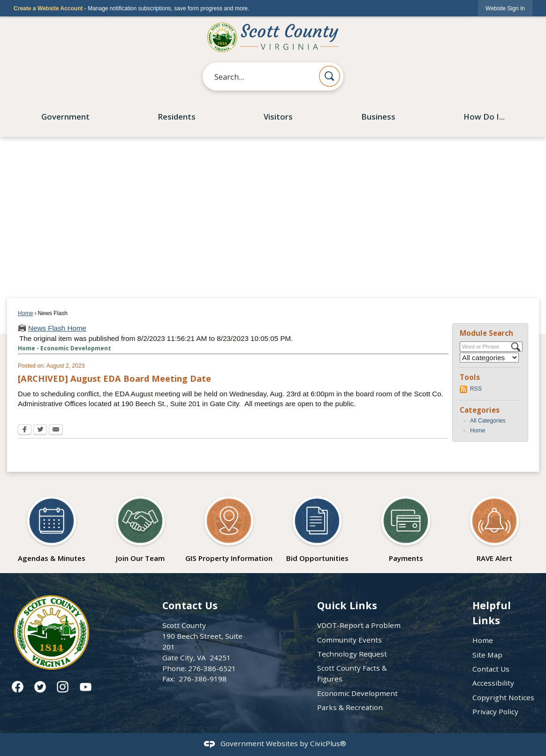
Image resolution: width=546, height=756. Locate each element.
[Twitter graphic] (40, 687)
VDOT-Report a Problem (359, 625)
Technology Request (352, 654)
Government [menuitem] (65, 117)
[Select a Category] (489, 358)
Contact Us (491, 669)
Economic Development (357, 693)
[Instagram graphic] (63, 687)
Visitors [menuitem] (278, 117)
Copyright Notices (503, 697)
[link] (505, 8)
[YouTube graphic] (86, 687)
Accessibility (493, 683)
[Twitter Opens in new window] (40, 431)
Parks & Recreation (350, 707)
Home (25, 313)
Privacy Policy (495, 711)
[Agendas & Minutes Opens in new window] (51, 526)
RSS (476, 389)
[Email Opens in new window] (56, 431)
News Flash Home (57, 328)
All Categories (488, 421)
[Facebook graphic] (18, 687)
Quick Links (347, 605)
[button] (330, 76)
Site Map (487, 655)
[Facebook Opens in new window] (25, 431)
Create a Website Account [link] (48, 8)
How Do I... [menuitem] (484, 117)
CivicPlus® (328, 743)
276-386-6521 (212, 668)
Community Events (349, 640)
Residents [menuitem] (177, 117)
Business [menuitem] (378, 117)
